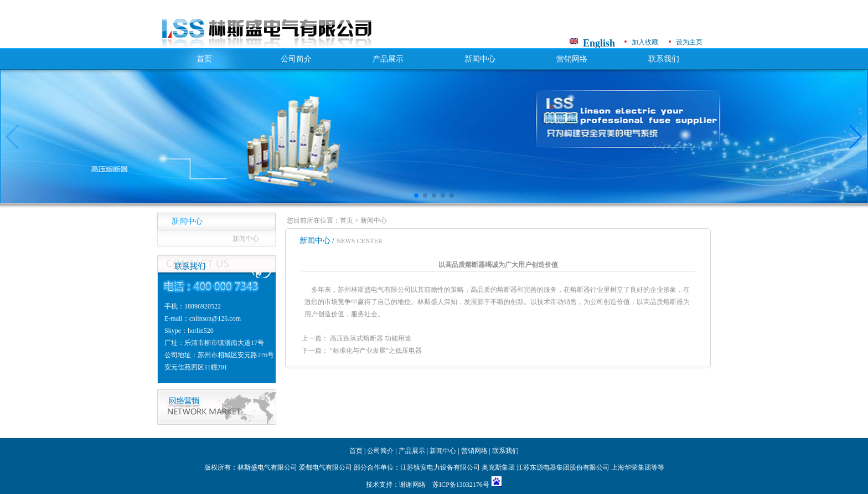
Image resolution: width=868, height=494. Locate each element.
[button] (416, 195)
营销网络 (572, 59)
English (599, 43)
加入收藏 (645, 42)
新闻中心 (480, 59)
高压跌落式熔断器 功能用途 (371, 338)
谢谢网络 (412, 485)
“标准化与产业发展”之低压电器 (376, 351)
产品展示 (388, 59)
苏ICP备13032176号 (462, 485)
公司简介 (296, 59)
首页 (204, 59)
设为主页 (689, 42)
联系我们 (664, 59)
